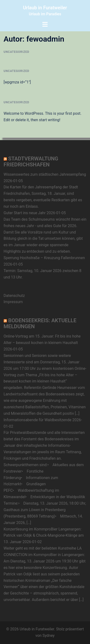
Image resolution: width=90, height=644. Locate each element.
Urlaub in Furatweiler (45, 8)
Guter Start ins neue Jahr (25, 213)
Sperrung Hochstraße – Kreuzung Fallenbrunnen (44, 258)
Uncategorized (16, 52)
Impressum (13, 302)
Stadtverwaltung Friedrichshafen (31, 162)
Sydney (48, 636)
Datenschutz (14, 296)
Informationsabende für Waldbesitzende (37, 420)
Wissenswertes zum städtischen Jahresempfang (45, 174)
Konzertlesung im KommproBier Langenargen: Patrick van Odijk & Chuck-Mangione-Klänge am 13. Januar (44, 536)
